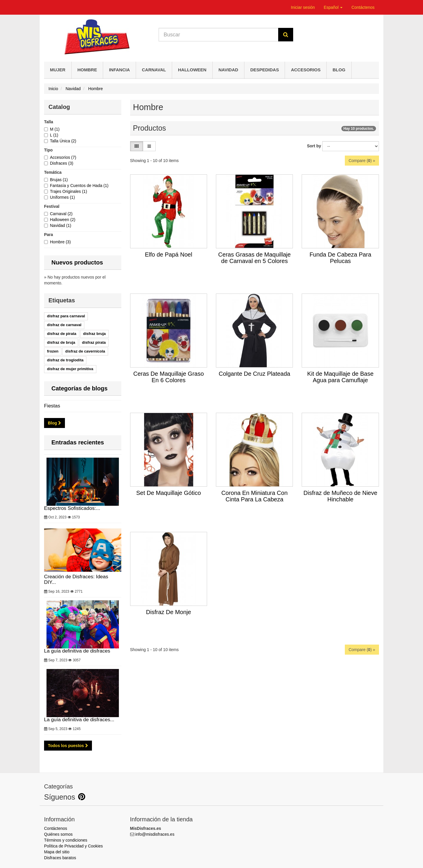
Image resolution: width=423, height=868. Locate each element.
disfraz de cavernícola (85, 351)
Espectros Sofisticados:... (83, 484)
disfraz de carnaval (64, 325)
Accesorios (306, 70)
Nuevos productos (77, 262)
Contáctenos (363, 7)
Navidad (228, 70)
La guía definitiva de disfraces (83, 627)
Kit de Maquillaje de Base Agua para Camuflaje (340, 377)
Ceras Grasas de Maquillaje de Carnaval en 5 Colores (255, 258)
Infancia (119, 70)
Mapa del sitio (57, 852)
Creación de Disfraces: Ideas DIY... (83, 556)
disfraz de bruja (61, 342)
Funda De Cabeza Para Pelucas (340, 258)
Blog (339, 70)
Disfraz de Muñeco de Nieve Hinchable (340, 496)
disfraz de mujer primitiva (70, 369)
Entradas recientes (78, 442)
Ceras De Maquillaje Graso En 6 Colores (169, 377)
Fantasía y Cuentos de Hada (79, 186)
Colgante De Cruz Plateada (254, 374)
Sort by (314, 146)
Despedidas (265, 70)
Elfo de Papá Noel (168, 254)
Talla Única (63, 141)
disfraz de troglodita (65, 360)
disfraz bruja (94, 334)
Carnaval (154, 70)
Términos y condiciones (66, 840)
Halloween (192, 70)
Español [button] (333, 7)
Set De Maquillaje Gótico (169, 493)
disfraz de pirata (62, 334)
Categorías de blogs (79, 388)
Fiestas (52, 406)
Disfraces (62, 163)
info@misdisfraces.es (155, 834)
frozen (53, 351)
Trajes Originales (68, 191)
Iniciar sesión (303, 7)
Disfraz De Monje (168, 612)
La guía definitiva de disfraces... (83, 696)
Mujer (58, 70)
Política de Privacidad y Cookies (73, 846)
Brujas (59, 180)
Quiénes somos (58, 834)
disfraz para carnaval (66, 316)
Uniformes (62, 197)
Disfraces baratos (60, 858)
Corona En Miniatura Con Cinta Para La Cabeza (254, 496)
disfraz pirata (94, 342)
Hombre (87, 70)
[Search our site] (219, 35)
